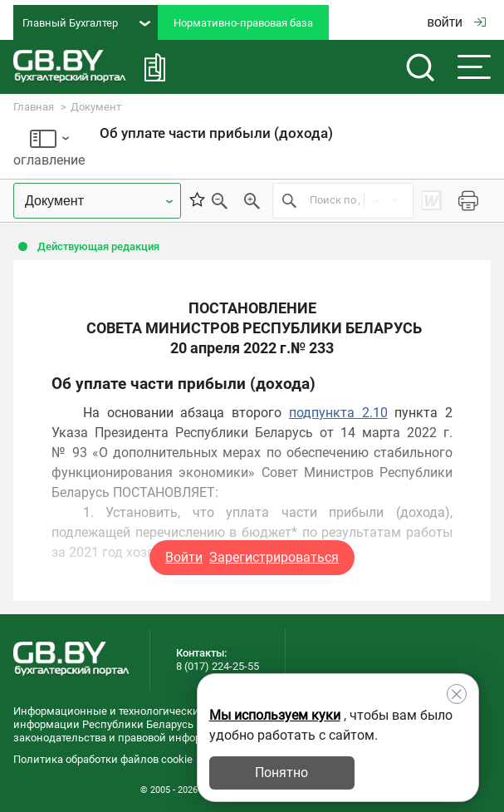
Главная (34, 107)
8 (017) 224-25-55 (218, 666)
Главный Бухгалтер (86, 23)
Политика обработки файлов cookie (103, 759)
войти (457, 22)
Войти (184, 557)
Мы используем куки (275, 715)
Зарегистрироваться (274, 557)
